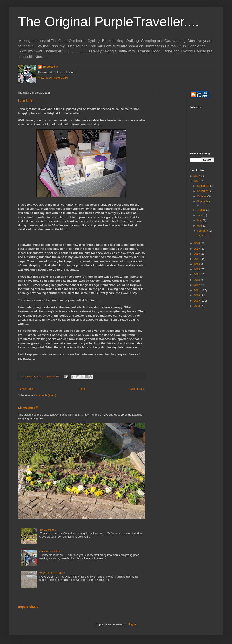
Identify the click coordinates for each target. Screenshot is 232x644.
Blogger (132, 624)
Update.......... (33, 101)
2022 (197, 176)
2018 (197, 254)
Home (82, 389)
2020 (197, 243)
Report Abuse (28, 607)
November (204, 191)
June (200, 215)
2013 (197, 280)
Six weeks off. (28, 408)
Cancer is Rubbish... (52, 551)
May (200, 221)
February (203, 231)
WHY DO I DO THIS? (52, 573)
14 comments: (53, 377)
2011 (197, 290)
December (204, 186)
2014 (197, 275)
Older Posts (137, 389)
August (202, 210)
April (200, 226)
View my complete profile (53, 78)
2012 (197, 285)
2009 (197, 301)
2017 (197, 259)
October (202, 196)
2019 (197, 249)
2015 (197, 269)
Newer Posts (27, 389)
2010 (197, 296)
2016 (197, 264)
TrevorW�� (50, 67)
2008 (197, 306)
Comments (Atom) (45, 395)
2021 (197, 181)
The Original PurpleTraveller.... (108, 22)
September (204, 202)
